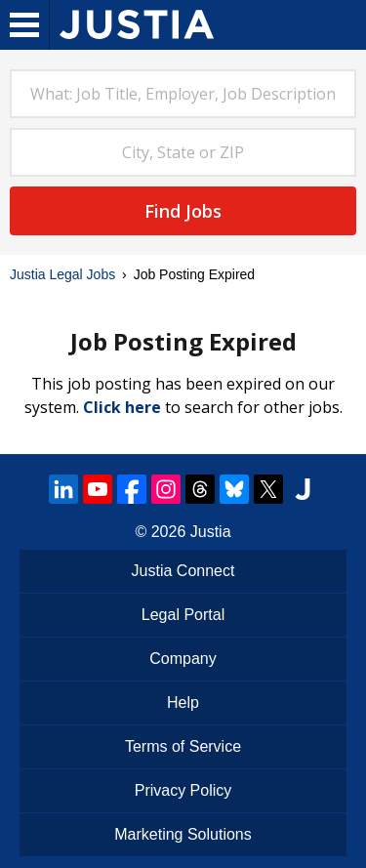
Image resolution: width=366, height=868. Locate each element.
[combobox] (183, 94)
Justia (211, 532)
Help (183, 703)
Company (183, 659)
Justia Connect (183, 571)
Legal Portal (183, 615)
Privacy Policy (183, 790)
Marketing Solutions (183, 834)
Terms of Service (183, 746)
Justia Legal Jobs (62, 274)
